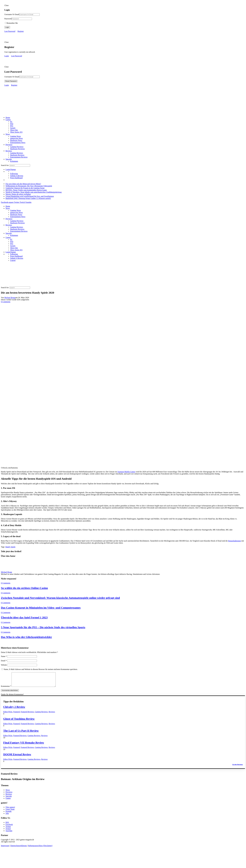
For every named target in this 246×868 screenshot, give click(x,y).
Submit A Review (17, 176)
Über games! (10, 810)
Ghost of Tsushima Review (19, 722)
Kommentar (6, 689)
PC (11, 122)
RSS (7, 825)
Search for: (5, 165)
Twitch (8, 831)
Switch (13, 128)
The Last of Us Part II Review (21, 733)
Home (8, 118)
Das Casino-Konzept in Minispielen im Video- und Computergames (41, 608)
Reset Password (11, 81)
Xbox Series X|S (16, 132)
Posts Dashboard (16, 178)
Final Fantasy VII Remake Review (24, 745)
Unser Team (10, 812)
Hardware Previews (17, 149)
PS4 (12, 124)
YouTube (9, 833)
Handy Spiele (10, 547)
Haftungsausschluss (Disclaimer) (40, 848)
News (8, 134)
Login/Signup (11, 169)
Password (8, 19)
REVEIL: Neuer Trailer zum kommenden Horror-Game (26, 190)
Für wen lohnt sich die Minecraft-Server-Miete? (23, 184)
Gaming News (15, 136)
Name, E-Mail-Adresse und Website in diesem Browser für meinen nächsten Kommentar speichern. (41, 669)
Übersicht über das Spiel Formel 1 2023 (24, 617)
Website (4, 665)
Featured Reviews (27, 715)
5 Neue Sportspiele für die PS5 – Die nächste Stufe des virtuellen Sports (43, 627)
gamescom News (16, 138)
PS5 (12, 126)
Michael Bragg (10, 298)
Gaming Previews (17, 147)
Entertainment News (18, 143)
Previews (9, 145)
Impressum (5, 848)
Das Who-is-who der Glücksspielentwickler (26, 637)
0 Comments (6, 302)
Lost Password (10, 31)
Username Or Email (12, 14)
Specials (9, 159)
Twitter (8, 829)
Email (4, 661)
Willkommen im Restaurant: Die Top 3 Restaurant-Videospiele (29, 186)
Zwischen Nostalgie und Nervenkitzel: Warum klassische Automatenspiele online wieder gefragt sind (60, 598)
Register (21, 31)
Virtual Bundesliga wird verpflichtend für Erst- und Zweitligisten (30, 196)
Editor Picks (8, 715)
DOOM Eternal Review (17, 757)
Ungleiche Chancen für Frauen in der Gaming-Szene (25, 188)
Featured (17, 715)
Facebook (9, 827)
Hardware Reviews (17, 155)
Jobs (7, 816)
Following (14, 174)
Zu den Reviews (238, 767)
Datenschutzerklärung (19, 848)
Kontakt (9, 814)
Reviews (9, 151)
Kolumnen (14, 161)
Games (8, 120)
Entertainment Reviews (19, 157)
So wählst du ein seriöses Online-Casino (24, 588)
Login (7, 27)
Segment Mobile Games (126, 472)
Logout (13, 260)
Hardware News (16, 140)
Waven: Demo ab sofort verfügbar (18, 194)
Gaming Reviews (17, 153)
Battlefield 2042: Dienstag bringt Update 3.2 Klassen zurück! (28, 198)
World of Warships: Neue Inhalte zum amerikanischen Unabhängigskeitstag (34, 192)
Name (4, 656)
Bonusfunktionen (235, 541)
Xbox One (14, 130)
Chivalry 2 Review (14, 710)
